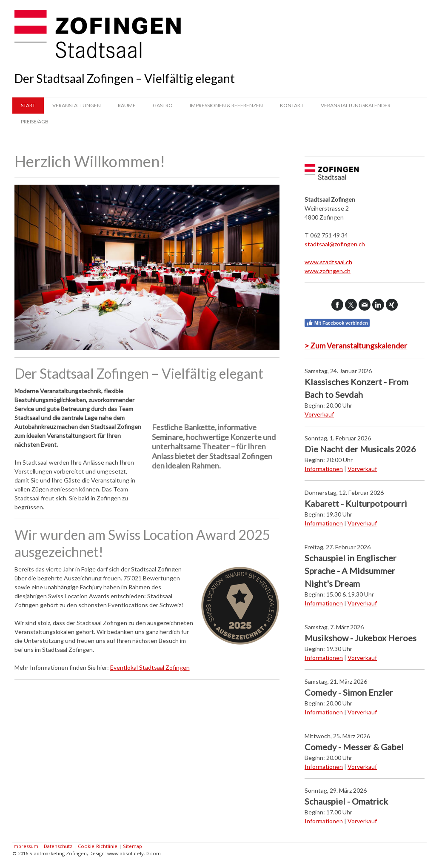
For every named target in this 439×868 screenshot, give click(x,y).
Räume (127, 105)
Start (28, 105)
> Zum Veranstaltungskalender (356, 345)
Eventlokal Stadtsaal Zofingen (150, 667)
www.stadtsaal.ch (328, 262)
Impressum (25, 846)
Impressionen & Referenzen (226, 105)
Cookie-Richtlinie (98, 846)
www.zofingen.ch (328, 271)
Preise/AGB (35, 121)
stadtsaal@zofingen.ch (335, 244)
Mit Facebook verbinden (337, 323)
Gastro (163, 105)
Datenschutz (58, 846)
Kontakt (292, 105)
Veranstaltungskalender (356, 105)
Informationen (324, 469)
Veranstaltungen (77, 105)
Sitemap (133, 846)
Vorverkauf (319, 414)
